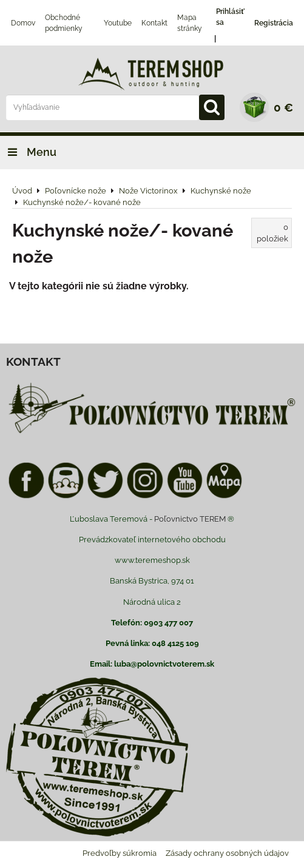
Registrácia (274, 23)
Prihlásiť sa (230, 17)
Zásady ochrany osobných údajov (227, 853)
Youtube (118, 23)
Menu (28, 152)
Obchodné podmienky (64, 23)
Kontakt (154, 23)
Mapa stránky (190, 23)
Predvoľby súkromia (120, 853)
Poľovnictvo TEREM (190, 519)
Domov (23, 23)
